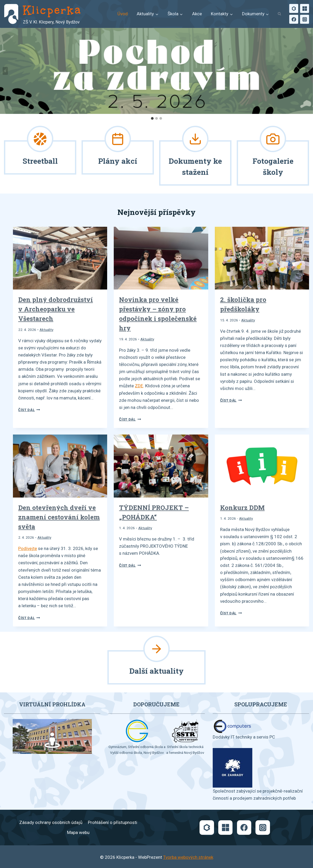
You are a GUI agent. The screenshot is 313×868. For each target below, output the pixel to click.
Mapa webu (78, 832)
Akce (197, 14)
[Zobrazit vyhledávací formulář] (279, 14)
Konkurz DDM (242, 508)
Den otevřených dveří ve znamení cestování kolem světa (59, 517)
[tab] (152, 118)
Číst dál (29, 410)
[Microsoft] (305, 8)
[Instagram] (305, 19)
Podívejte (28, 548)
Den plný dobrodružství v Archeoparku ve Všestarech (56, 309)
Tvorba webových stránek (188, 857)
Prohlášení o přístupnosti (113, 822)
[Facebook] (294, 19)
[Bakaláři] (294, 8)
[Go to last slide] (5, 71)
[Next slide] (308, 71)
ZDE (139, 386)
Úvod (123, 14)
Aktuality (46, 330)
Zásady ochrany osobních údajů (51, 822)
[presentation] (60, 258)
